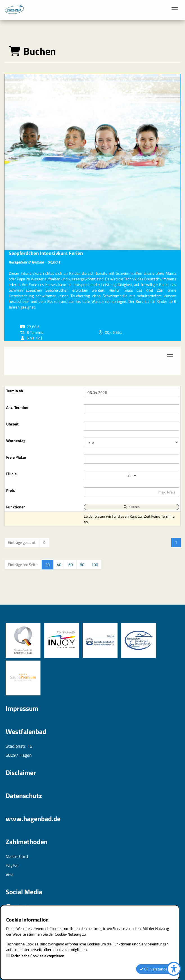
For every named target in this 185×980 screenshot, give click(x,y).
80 (82, 565)
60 (71, 565)
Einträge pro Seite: (23, 565)
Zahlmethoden (27, 842)
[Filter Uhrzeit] (131, 426)
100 (95, 565)
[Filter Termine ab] (131, 393)
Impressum (22, 708)
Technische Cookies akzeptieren (38, 956)
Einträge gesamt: (22, 542)
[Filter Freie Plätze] (131, 459)
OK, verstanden (155, 969)
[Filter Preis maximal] (131, 492)
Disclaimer (21, 772)
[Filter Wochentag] (131, 442)
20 (48, 565)
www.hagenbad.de (33, 819)
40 (59, 565)
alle (131, 475)
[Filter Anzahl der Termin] (131, 409)
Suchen (131, 507)
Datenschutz (24, 796)
